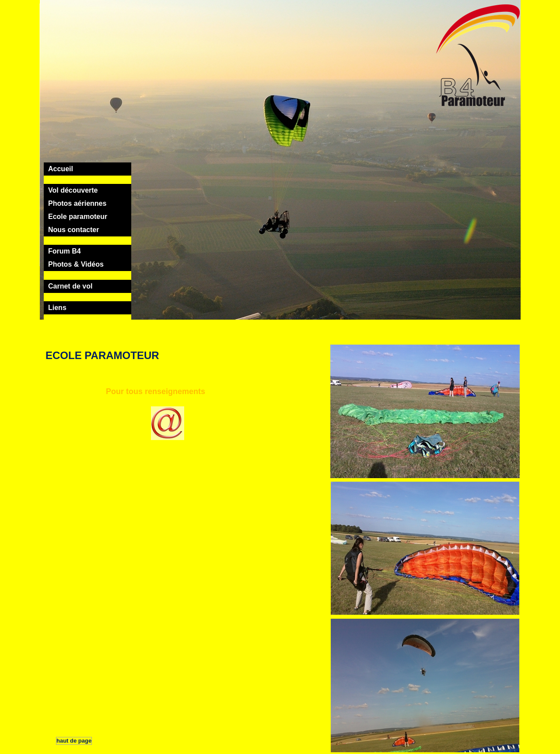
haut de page (74, 741)
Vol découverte (73, 190)
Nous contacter (73, 230)
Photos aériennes (77, 203)
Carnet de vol (70, 286)
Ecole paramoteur (78, 217)
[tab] (87, 169)
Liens (57, 308)
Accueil (61, 169)
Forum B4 (65, 251)
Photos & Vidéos (76, 264)
